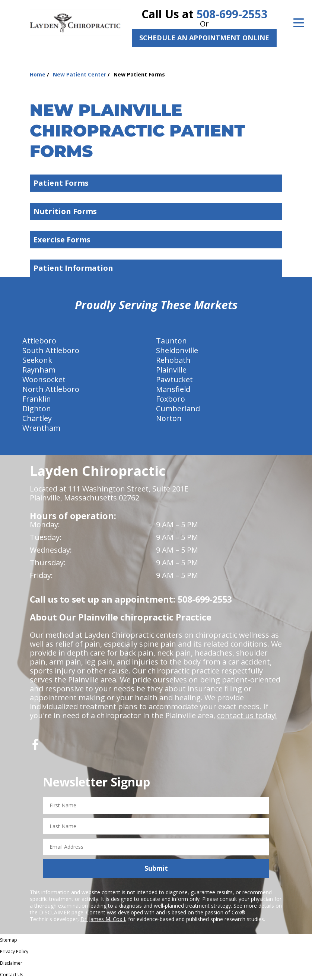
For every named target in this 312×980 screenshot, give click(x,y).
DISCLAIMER (55, 912)
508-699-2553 (232, 14)
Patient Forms (158, 183)
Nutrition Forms (158, 211)
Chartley (37, 418)
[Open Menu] (299, 23)
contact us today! (247, 715)
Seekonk (37, 360)
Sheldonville (177, 350)
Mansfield (173, 389)
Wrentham (41, 428)
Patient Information (158, 268)
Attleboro (39, 341)
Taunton (171, 341)
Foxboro (171, 399)
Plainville (171, 370)
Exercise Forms (158, 240)
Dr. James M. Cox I (103, 919)
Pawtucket (174, 379)
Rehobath (173, 360)
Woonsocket (44, 379)
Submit (156, 868)
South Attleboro (51, 350)
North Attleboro (51, 389)
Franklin (37, 399)
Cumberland (178, 409)
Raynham (39, 370)
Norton (169, 418)
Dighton (37, 409)
